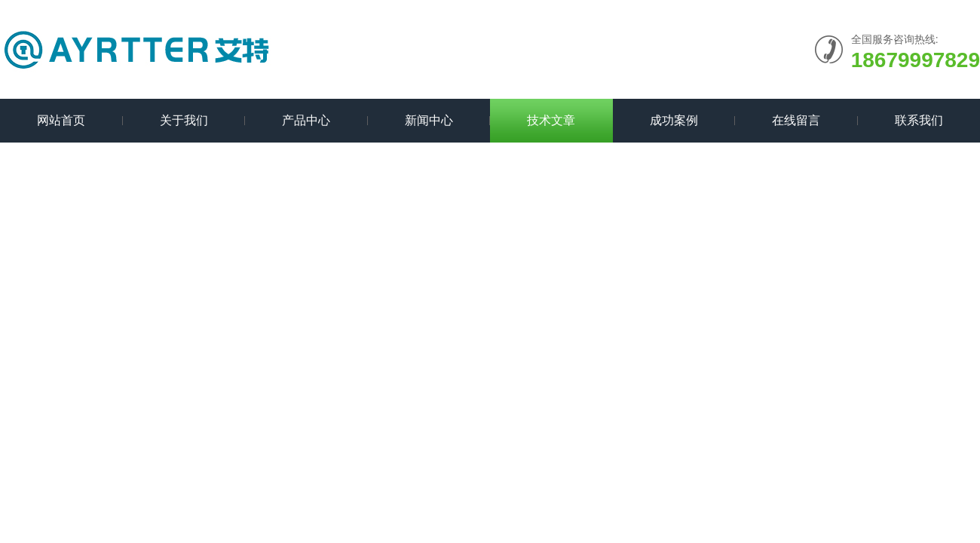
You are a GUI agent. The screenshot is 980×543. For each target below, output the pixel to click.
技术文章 (551, 120)
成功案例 (674, 120)
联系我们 (919, 120)
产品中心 (306, 120)
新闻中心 (429, 120)
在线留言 (796, 120)
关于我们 (184, 120)
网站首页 (61, 120)
